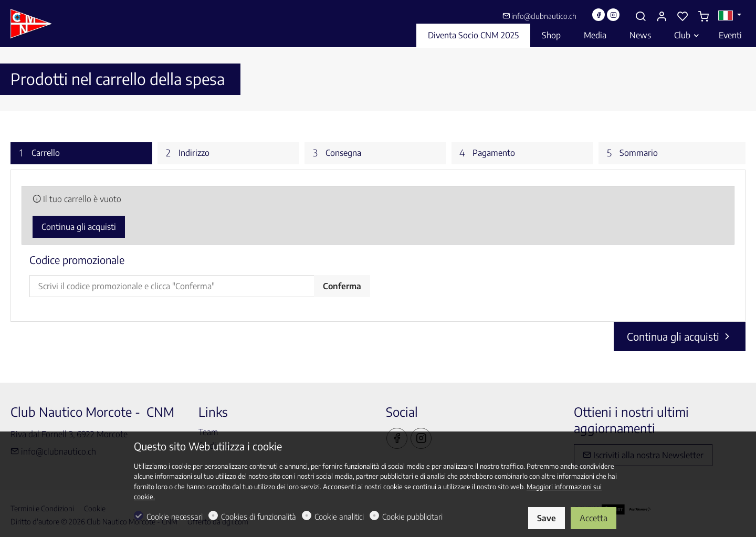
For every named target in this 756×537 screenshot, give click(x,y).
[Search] (640, 16)
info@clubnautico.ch (539, 16)
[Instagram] (613, 15)
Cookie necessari (175, 517)
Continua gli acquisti (79, 227)
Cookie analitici (339, 517)
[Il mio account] (661, 16)
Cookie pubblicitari (412, 517)
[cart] (703, 16)
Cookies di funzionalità (259, 517)
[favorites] (682, 16)
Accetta (594, 518)
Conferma (342, 286)
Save (547, 518)
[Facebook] (598, 15)
